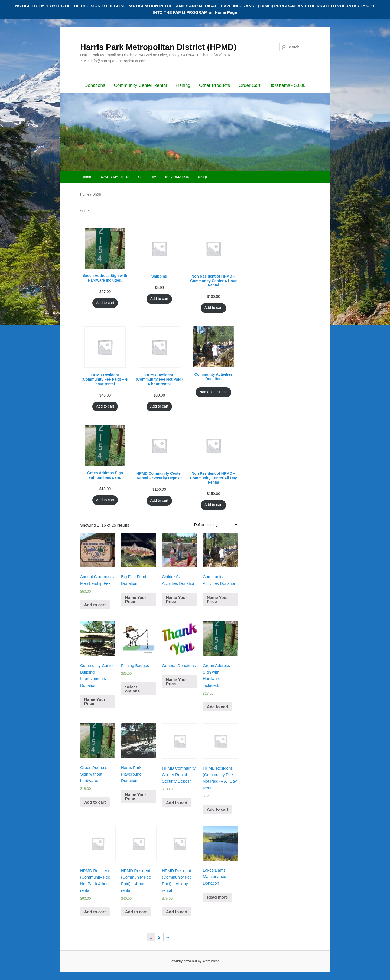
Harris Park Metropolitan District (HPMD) (158, 47)
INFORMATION (177, 177)
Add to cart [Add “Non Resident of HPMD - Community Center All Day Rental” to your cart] (214, 505)
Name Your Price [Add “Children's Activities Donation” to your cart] (177, 599)
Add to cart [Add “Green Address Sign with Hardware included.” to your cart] (105, 303)
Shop (202, 177)
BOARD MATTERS (114, 177)
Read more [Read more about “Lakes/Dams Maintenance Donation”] (217, 897)
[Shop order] (216, 525)
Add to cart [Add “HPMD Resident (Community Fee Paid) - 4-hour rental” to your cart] (105, 406)
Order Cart (249, 85)
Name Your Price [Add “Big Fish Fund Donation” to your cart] (136, 599)
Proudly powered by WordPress (195, 961)
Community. (147, 177)
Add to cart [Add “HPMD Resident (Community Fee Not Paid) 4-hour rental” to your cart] (159, 406)
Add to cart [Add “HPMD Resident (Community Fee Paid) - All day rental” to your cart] (177, 912)
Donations (95, 85)
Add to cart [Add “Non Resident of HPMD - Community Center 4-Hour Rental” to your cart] (214, 308)
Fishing (183, 85)
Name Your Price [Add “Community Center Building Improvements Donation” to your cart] (95, 701)
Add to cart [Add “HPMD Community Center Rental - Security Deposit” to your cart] (159, 501)
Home (86, 177)
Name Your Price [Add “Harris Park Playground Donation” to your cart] (136, 797)
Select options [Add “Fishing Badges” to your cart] (132, 689)
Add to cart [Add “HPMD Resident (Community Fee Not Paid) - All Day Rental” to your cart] (218, 809)
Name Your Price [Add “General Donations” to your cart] (177, 682)
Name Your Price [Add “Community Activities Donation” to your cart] (213, 392)
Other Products (214, 85)
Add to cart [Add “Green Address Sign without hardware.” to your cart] (105, 500)
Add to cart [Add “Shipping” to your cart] (159, 299)
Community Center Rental (141, 85)
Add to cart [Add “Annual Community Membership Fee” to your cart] (95, 605)
